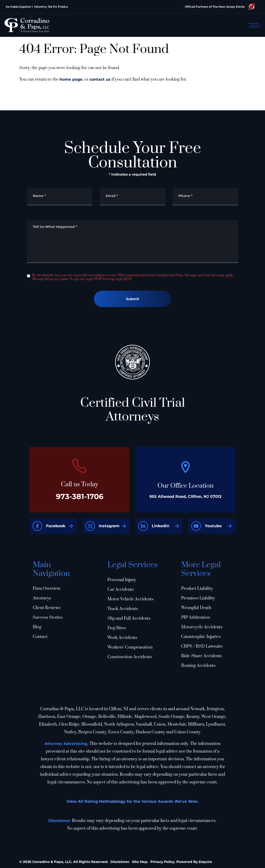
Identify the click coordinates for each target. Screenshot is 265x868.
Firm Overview (47, 589)
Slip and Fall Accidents (129, 618)
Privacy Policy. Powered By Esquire (181, 862)
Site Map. (140, 862)
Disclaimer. (120, 862)
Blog (37, 627)
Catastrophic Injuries (201, 637)
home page (71, 79)
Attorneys (42, 598)
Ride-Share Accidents (202, 656)
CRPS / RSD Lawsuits (202, 646)
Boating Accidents (198, 666)
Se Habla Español (18, 7)
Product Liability (197, 589)
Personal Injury (122, 580)
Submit (132, 299)
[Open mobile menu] (253, 25)
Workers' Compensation (130, 647)
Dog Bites (117, 628)
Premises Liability (198, 598)
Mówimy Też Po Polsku (51, 7)
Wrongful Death (196, 608)
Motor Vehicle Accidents (131, 599)
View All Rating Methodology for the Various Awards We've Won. (132, 801)
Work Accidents (122, 638)
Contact (40, 637)
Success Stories (48, 618)
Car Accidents (121, 590)
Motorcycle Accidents (202, 627)
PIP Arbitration (195, 618)
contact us (100, 79)
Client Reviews (47, 608)
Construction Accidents (130, 657)
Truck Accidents (123, 609)
